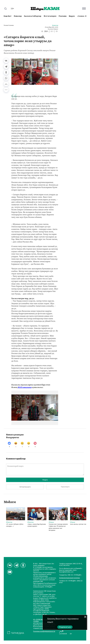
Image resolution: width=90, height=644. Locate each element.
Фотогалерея (50, 16)
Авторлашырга (25, 487)
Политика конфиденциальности (44, 631)
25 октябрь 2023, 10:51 (52, 27)
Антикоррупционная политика (69, 578)
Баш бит (8, 16)
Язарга (45, 480)
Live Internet (63, 632)
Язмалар (18, 16)
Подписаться (65, 627)
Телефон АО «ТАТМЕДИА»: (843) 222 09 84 (71, 582)
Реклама (63, 16)
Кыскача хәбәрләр (33, 16)
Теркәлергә (65, 487)
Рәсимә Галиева (9, 25)
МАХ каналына (25, 387)
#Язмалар (55, 25)
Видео (72, 16)
